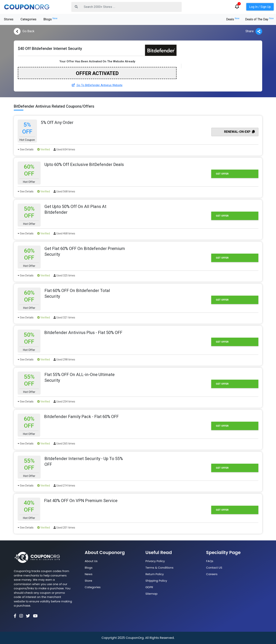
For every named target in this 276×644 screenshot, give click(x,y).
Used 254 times (64, 402)
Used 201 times (64, 528)
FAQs (210, 561)
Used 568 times (64, 191)
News (89, 574)
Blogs (51, 19)
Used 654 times (64, 149)
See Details (26, 149)
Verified (44, 149)
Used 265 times (64, 444)
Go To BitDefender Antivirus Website (97, 85)
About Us (91, 561)
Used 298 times (64, 360)
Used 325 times (64, 275)
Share (254, 31)
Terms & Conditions (159, 568)
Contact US (214, 568)
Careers (212, 574)
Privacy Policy (155, 561)
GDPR (149, 587)
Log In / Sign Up (260, 7)
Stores (9, 19)
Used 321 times (64, 317)
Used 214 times (64, 486)
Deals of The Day (259, 19)
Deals (233, 19)
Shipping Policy (156, 581)
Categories (28, 19)
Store (88, 581)
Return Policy (155, 574)
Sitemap (152, 594)
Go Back (24, 31)
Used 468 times (64, 233)
